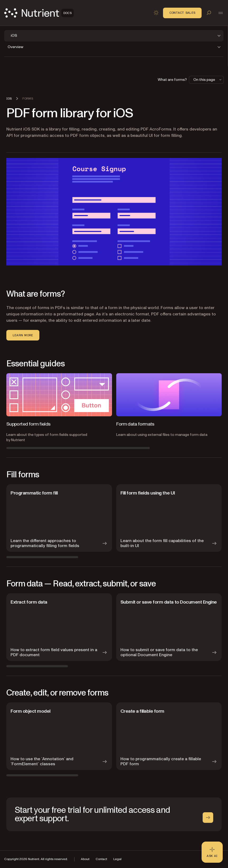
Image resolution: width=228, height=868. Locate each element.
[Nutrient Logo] (39, 13)
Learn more (23, 335)
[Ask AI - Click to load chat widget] (212, 852)
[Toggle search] (209, 13)
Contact (101, 859)
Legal (117, 859)
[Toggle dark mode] (156, 13)
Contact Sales (182, 13)
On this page (208, 80)
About (85, 859)
